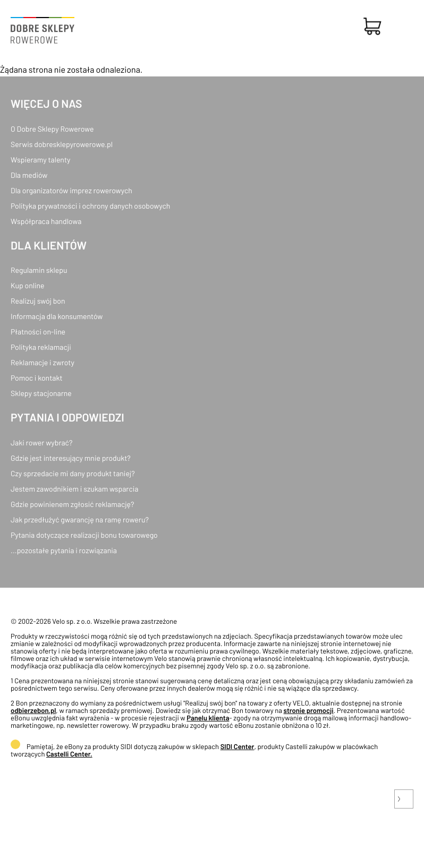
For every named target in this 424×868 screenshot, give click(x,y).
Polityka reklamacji (41, 347)
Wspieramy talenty (40, 160)
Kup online (27, 285)
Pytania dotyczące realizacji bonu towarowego (84, 535)
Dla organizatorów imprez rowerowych (71, 190)
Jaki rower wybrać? (41, 442)
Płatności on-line (38, 332)
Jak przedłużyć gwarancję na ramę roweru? (80, 519)
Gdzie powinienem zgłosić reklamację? (73, 504)
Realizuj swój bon (38, 301)
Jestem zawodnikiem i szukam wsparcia (74, 489)
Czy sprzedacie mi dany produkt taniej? (73, 473)
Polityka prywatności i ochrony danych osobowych (90, 206)
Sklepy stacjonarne (41, 393)
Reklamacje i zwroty (43, 362)
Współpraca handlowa (46, 221)
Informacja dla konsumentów (57, 316)
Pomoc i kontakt (37, 378)
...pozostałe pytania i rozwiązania (64, 550)
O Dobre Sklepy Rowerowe (52, 129)
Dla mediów (29, 175)
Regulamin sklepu (39, 270)
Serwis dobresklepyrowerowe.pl (62, 144)
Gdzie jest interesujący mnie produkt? (71, 458)
